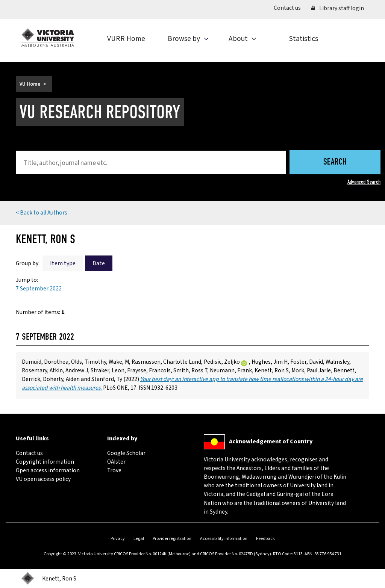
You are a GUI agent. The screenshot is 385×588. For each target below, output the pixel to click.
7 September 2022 (39, 289)
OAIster (116, 462)
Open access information (48, 470)
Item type (63, 263)
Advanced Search (364, 182)
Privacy (118, 539)
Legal (139, 539)
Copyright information (45, 462)
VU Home (30, 84)
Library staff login (338, 8)
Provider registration (172, 539)
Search (335, 162)
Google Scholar (126, 453)
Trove (114, 470)
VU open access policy (43, 479)
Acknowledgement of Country (271, 441)
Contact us (290, 8)
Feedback (265, 539)
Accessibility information (224, 539)
